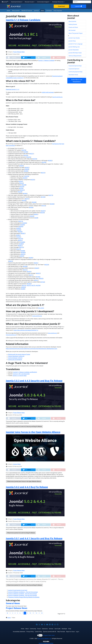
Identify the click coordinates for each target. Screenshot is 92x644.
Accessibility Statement (19, 632)
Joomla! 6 (37, 11)
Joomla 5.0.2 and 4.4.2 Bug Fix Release (27, 487)
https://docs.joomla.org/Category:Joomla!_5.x (26, 330)
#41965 (38, 277)
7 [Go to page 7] (22, 613)
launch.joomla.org (57, 97)
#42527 (38, 273)
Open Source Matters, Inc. (44, 639)
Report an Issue (70, 632)
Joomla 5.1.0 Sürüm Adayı (20, 376)
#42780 (44, 162)
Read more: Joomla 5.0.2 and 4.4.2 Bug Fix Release (21, 533)
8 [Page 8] (25, 613)
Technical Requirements (75, 56)
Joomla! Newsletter (74, 50)
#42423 (21, 183)
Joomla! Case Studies (74, 38)
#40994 (21, 166)
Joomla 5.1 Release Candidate (46, 60)
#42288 (24, 185)
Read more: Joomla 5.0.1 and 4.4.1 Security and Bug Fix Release (24, 585)
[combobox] (82, 2)
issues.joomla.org (37, 316)
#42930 (24, 200)
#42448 (34, 202)
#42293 (22, 187)
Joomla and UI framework (15, 360)
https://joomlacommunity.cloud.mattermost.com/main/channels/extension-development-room (32, 349)
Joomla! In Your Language (76, 44)
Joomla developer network (15, 358)
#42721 (27, 199)
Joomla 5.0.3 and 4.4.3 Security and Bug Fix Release (34, 381)
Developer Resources (58, 2)
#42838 (20, 232)
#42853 (21, 226)
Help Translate (61, 632)
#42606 (52, 204)
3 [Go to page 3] (13, 613)
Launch (78, 6)
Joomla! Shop (72, 41)
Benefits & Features (27, 11)
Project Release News (19, 52)
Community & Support (43, 2)
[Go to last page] (42, 613)
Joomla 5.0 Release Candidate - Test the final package (22, 594)
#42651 (36, 263)
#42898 (23, 251)
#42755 (29, 285)
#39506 (31, 207)
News (42, 11)
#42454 (25, 193)
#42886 (23, 242)
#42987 (31, 258)
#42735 (21, 247)
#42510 (43, 173)
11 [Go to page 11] (33, 613)
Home (8, 11)
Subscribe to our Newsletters (77, 81)
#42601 (36, 214)
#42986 (26, 152)
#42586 (25, 266)
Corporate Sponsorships (75, 66)
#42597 (43, 211)
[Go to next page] (39, 613)
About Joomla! (16, 11)
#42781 (19, 237)
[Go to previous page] (10, 613)
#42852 (18, 228)
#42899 (23, 252)
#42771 (31, 275)
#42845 (25, 223)
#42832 (50, 161)
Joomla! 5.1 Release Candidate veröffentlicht (25, 372)
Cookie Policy (38, 632)
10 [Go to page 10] (30, 613)
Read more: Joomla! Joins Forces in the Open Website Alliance (24, 481)
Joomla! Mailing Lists (74, 47)
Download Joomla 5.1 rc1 (13, 89)
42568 (36, 218)
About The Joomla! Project (76, 33)
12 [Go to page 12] (36, 613)
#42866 (22, 225)
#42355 (33, 180)
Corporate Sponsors (74, 69)
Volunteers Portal (73, 75)
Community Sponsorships (76, 72)
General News (17, 464)
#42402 (26, 171)
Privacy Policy (30, 632)
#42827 (23, 233)
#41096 (43, 197)
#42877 (20, 246)
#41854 (29, 284)
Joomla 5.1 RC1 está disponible (21, 374)
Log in (77, 632)
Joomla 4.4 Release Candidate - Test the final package (22, 595)
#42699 (27, 169)
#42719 (51, 195)
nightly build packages (48, 92)
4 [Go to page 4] (15, 613)
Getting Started (73, 24)
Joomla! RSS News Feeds (75, 53)
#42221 (32, 154)
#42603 (23, 287)
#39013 (36, 280)
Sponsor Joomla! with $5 (50, 632)
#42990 (19, 230)
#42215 (19, 249)
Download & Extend (17, 2)
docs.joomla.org (52, 333)
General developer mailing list (16, 356)
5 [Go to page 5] (18, 613)
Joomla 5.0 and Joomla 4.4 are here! (18, 590)
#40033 (41, 278)
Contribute (49, 11)
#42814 (20, 240)
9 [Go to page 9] (27, 613)
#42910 (23, 254)
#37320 (43, 282)
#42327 (22, 190)
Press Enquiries (58, 11)
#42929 (22, 256)
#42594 (42, 213)
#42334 (47, 265)
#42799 (24, 150)
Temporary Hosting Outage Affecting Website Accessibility (24, 597)
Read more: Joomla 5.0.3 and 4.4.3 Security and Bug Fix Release (24, 426)
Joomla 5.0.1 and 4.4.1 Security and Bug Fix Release (34, 538)
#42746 (27, 176)
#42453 (25, 178)
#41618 (44, 206)
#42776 (33, 285)
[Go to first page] (7, 613)
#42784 (38, 285)
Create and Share (73, 27)
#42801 (18, 235)
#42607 (37, 268)
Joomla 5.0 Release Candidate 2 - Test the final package (23, 592)
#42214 (21, 221)
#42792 (21, 239)
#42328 (20, 192)
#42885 (23, 289)
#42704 (35, 159)
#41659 (26, 155)
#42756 (24, 285)
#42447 (21, 181)
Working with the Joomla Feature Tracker (19, 354)
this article (41, 308)
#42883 (21, 244)
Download (61, 6)
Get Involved (72, 30)
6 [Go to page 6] (20, 613)
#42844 (32, 216)
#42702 (29, 157)
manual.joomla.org (11, 335)
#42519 (25, 270)
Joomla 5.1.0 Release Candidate (23, 20)
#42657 (27, 167)
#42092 (29, 272)
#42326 (21, 188)
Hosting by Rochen (46, 643)
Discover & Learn (30, 2)
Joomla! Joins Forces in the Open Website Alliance (33, 432)
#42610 (11, 261)
